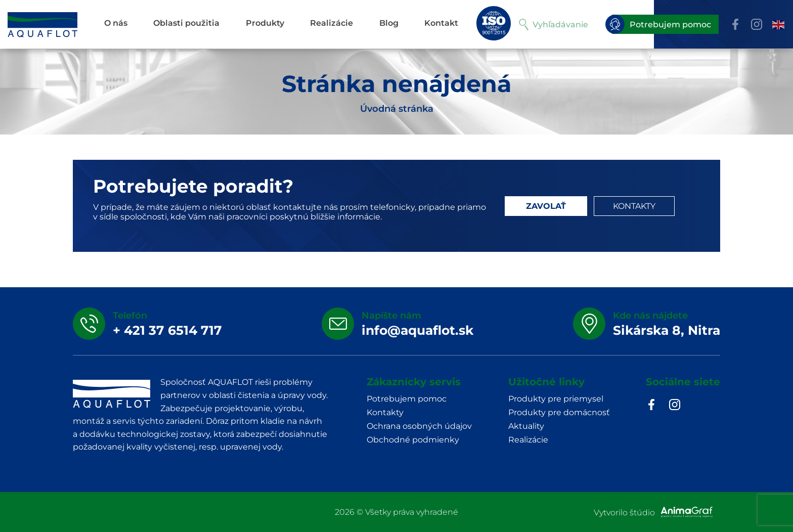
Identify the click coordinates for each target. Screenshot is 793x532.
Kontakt (441, 23)
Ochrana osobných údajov (419, 426)
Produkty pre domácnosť (559, 412)
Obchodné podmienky (413, 440)
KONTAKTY (634, 206)
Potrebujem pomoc (662, 24)
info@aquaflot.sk (417, 330)
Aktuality (526, 426)
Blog (389, 23)
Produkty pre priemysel (556, 399)
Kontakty (385, 412)
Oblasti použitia (186, 23)
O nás (116, 23)
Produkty (265, 23)
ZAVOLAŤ (546, 206)
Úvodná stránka (397, 109)
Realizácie (332, 23)
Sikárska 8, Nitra (667, 330)
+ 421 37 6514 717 (167, 330)
